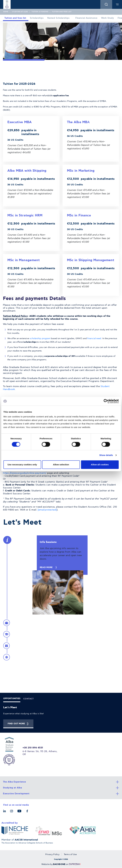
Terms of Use (70, 854)
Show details (106, 455)
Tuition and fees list (62, 12)
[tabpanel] (61, 717)
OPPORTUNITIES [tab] (12, 699)
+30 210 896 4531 (33, 748)
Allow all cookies (100, 465)
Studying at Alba (20, 12)
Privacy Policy (52, 854)
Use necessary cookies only (22, 465)
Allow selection (61, 465)
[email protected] (47, 510)
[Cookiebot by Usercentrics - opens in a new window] (106, 401)
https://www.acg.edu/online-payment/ (25, 473)
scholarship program (40, 338)
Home (6, 12)
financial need (94, 338)
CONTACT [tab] (28, 699)
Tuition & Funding (40, 12)
